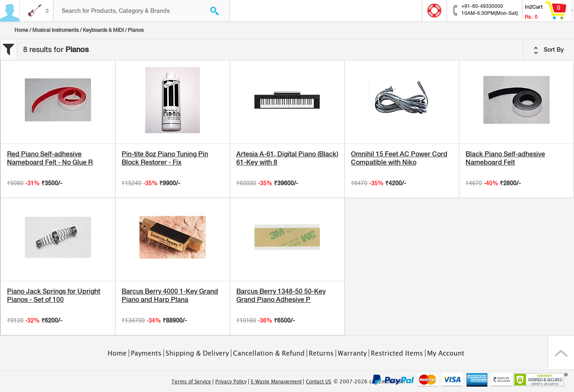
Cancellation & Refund (269, 353)
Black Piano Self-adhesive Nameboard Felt (505, 158)
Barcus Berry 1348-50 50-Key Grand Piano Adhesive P (281, 295)
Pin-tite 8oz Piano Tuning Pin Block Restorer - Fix (165, 158)
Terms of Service (191, 382)
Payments (146, 353)
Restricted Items (397, 353)
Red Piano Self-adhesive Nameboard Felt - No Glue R (50, 158)
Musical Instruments (55, 30)
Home (21, 30)
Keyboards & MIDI (103, 30)
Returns (321, 353)
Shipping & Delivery (197, 353)
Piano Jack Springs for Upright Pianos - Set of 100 (54, 295)
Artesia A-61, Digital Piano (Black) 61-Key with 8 (287, 158)
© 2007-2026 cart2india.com (369, 382)
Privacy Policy (231, 382)
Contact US (318, 382)
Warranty (352, 353)
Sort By (549, 50)
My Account (446, 353)
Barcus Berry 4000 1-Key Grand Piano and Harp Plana (170, 295)
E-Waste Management (276, 382)
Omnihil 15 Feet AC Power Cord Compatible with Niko (399, 158)
